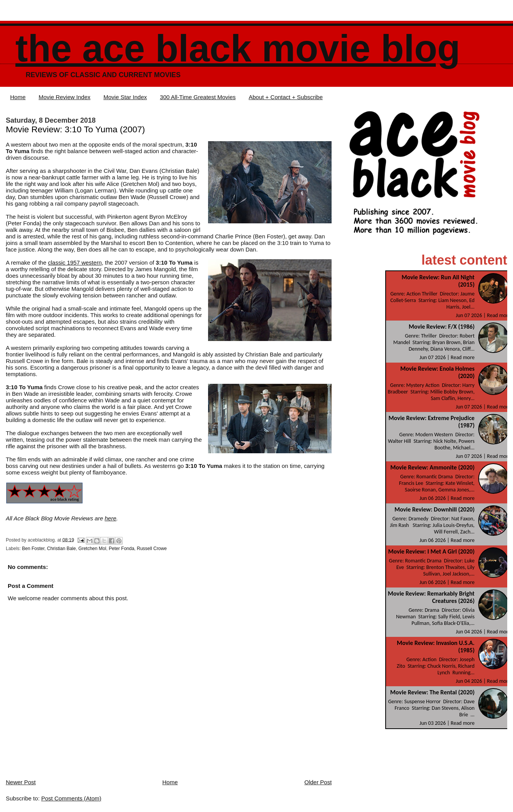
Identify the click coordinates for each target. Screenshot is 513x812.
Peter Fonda (122, 549)
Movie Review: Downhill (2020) (434, 509)
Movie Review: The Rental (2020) (433, 692)
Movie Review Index (64, 97)
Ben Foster (33, 549)
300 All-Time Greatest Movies (198, 97)
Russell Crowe (152, 549)
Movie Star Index (125, 97)
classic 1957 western (75, 263)
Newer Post (21, 782)
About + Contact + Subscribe (286, 97)
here (110, 518)
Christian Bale (62, 549)
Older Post (318, 782)
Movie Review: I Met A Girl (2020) (431, 551)
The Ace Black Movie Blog (238, 48)
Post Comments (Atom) (71, 798)
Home (18, 97)
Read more (499, 315)
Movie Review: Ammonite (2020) (432, 467)
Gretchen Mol (92, 549)
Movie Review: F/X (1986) (442, 327)
